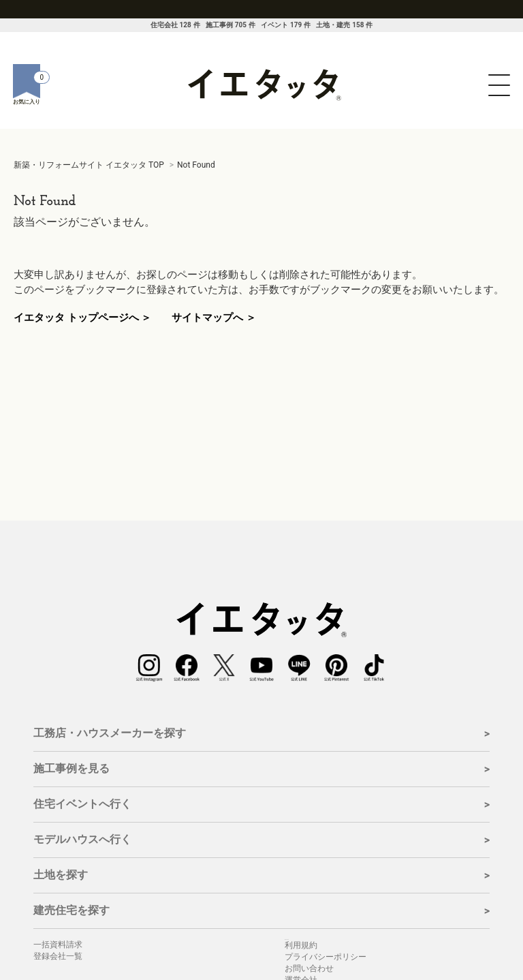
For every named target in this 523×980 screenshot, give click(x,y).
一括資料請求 (58, 945)
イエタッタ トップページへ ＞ (82, 318)
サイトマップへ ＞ (214, 318)
